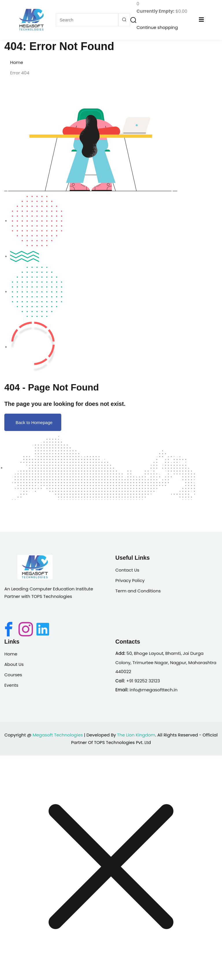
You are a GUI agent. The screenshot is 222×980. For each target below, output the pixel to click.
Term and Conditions (138, 591)
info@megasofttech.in (153, 690)
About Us (14, 664)
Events (11, 685)
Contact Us (127, 570)
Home (17, 62)
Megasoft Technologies (58, 735)
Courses (13, 675)
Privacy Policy (130, 580)
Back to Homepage (33, 422)
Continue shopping (157, 27)
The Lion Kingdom (136, 735)
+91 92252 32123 (143, 681)
